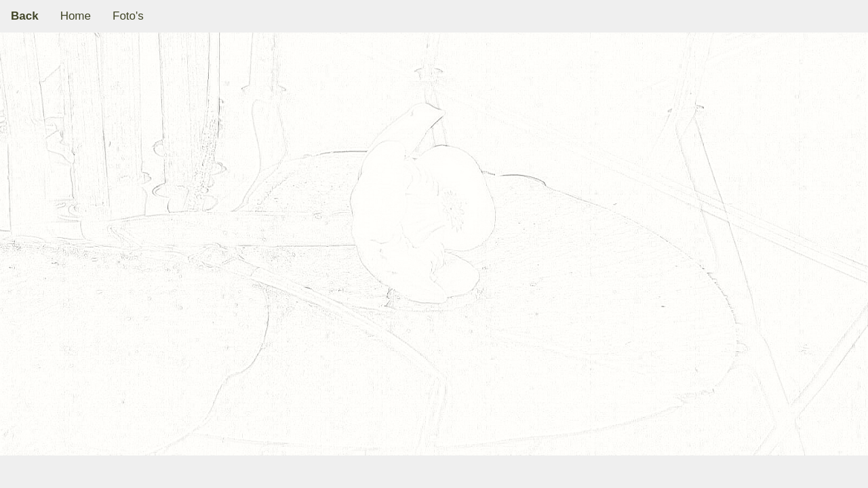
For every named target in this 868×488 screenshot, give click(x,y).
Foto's (128, 16)
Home (76, 16)
